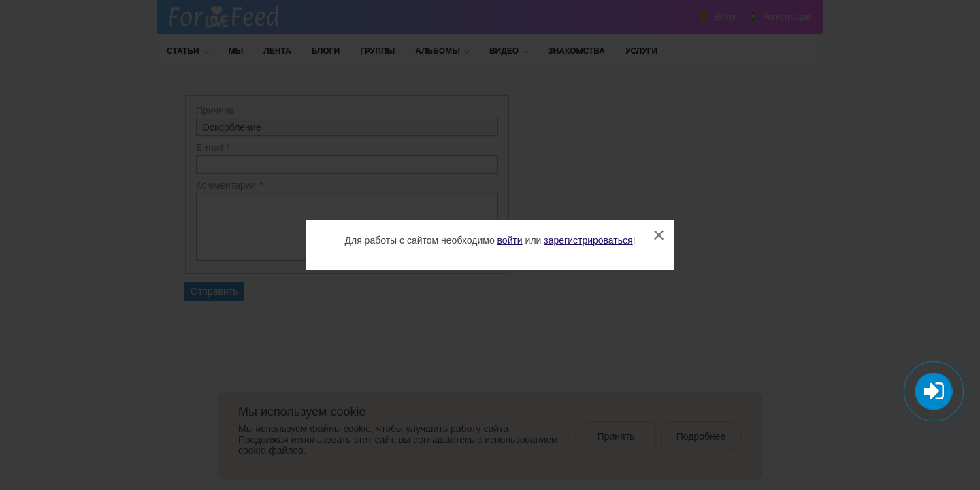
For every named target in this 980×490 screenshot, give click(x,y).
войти (510, 240)
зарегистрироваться (588, 240)
